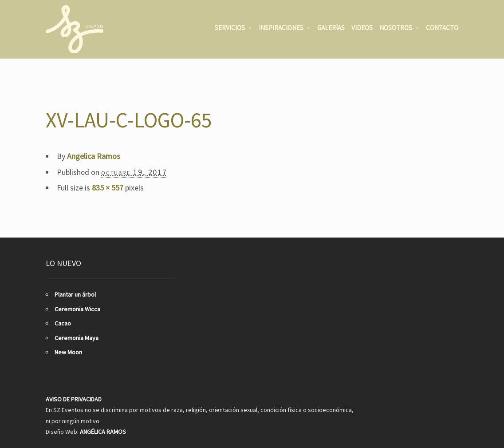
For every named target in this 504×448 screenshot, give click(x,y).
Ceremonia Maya (77, 338)
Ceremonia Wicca (77, 309)
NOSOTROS (396, 28)
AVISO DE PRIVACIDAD (74, 399)
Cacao (63, 323)
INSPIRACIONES (281, 28)
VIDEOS (362, 28)
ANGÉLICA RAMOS (103, 432)
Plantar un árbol (75, 294)
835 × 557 (108, 188)
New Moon (68, 352)
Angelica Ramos (94, 156)
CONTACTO (442, 28)
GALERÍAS (331, 28)
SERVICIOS (230, 28)
